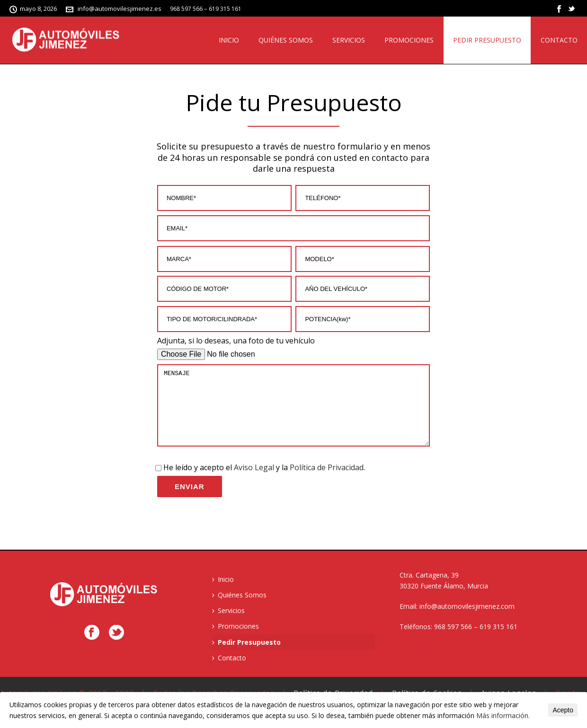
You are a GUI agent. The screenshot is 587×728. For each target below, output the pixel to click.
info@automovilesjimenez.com (467, 620)
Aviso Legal (254, 482)
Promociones (409, 40)
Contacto (559, 40)
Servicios (349, 40)
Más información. (503, 715)
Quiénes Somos (286, 40)
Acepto (563, 710)
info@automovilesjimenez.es (120, 9)
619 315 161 (225, 9)
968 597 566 (186, 9)
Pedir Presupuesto (487, 40)
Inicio (229, 40)
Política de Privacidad (327, 482)
